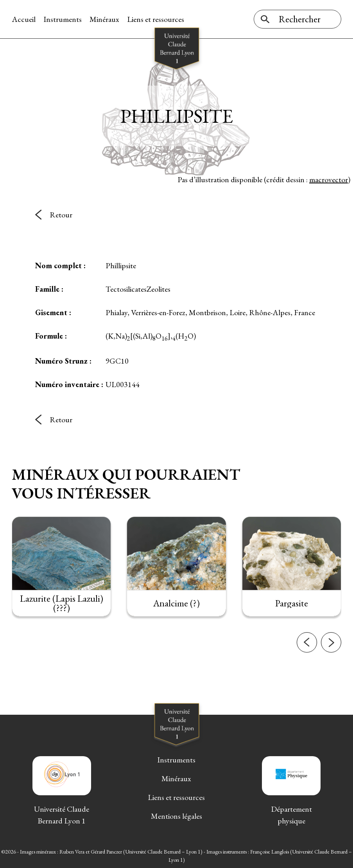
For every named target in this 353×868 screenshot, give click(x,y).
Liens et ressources (156, 19)
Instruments (63, 19)
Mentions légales (176, 816)
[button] (307, 654)
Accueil (24, 19)
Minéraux (104, 19)
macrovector (329, 179)
